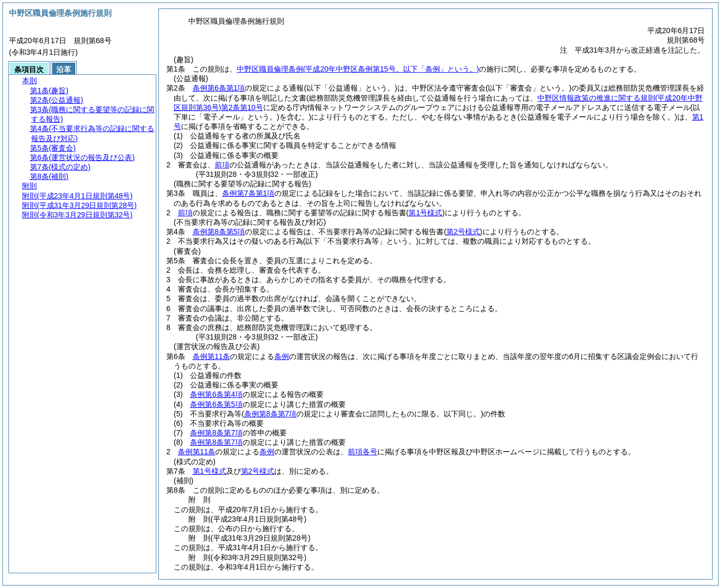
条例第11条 (212, 356)
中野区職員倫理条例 (358, 69)
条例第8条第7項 (216, 433)
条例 (282, 356)
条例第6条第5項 (216, 404)
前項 (222, 165)
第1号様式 (209, 471)
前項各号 (363, 452)
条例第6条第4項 (216, 394)
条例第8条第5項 (219, 232)
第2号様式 (258, 471)
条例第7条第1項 (248, 193)
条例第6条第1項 (219, 88)
